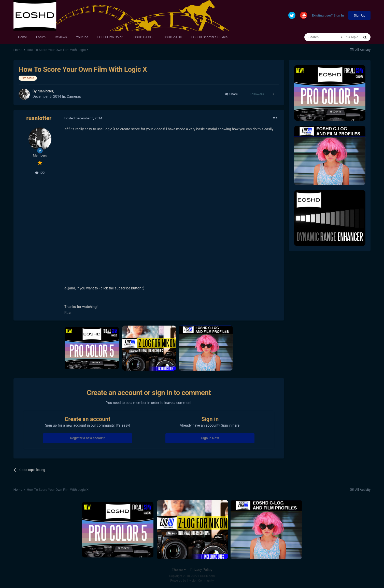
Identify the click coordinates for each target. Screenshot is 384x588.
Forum (41, 37)
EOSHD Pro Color (110, 37)
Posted (83, 118)
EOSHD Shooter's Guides (209, 37)
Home (23, 37)
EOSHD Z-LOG (172, 37)
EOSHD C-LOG (142, 37)
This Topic (351, 37)
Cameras (74, 96)
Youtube (82, 37)
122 (40, 173)
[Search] (323, 37)
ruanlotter (45, 91)
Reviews (61, 37)
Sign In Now (210, 438)
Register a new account (88, 438)
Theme (179, 570)
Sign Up (359, 15)
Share (231, 94)
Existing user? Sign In (328, 16)
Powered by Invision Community (192, 581)
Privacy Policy (201, 570)
